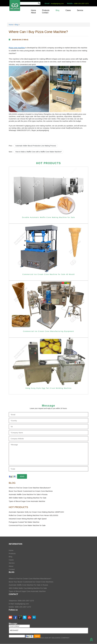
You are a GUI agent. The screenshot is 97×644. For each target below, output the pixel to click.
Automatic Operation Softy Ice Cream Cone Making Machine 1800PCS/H (37, 512)
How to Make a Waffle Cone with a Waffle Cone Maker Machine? (39, 152)
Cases (68, 10)
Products (46, 10)
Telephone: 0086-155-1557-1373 (21, 601)
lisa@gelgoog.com (57, 3)
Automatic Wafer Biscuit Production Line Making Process (36, 146)
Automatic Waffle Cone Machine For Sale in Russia (28, 495)
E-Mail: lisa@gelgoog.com (19, 604)
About (33, 13)
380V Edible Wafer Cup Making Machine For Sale (28, 498)
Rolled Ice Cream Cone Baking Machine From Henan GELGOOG (34, 516)
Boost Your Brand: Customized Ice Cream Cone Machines (31, 491)
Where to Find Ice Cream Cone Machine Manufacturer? (30, 488)
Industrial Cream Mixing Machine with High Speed (28, 519)
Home (33, 10)
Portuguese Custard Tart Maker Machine (24, 522)
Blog (57, 10)
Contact (45, 13)
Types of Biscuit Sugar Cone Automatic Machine (27, 501)
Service (80, 10)
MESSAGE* (48, 631)
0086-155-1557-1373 (81, 3)
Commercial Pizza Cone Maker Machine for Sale (27, 526)
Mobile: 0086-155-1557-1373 (20, 607)
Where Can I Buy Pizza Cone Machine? (38, 32)
